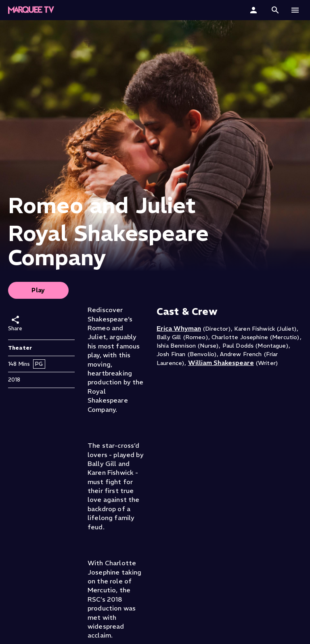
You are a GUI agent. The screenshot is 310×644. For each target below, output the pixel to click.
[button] (275, 10)
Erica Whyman (179, 328)
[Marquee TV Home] (31, 10)
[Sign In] (254, 10)
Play (38, 290)
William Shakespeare (221, 363)
